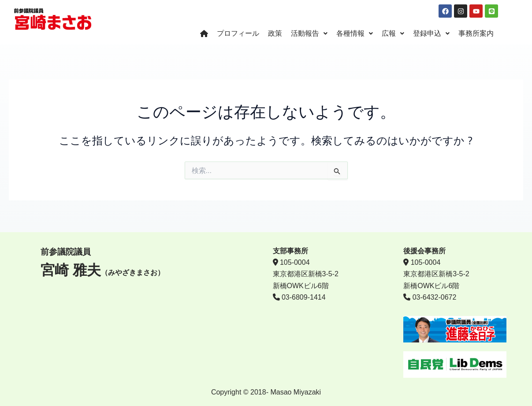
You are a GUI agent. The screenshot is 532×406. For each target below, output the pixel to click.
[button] (309, 34)
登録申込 (431, 34)
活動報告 (309, 34)
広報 (393, 34)
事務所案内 (476, 34)
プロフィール (238, 34)
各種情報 (355, 34)
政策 (275, 34)
